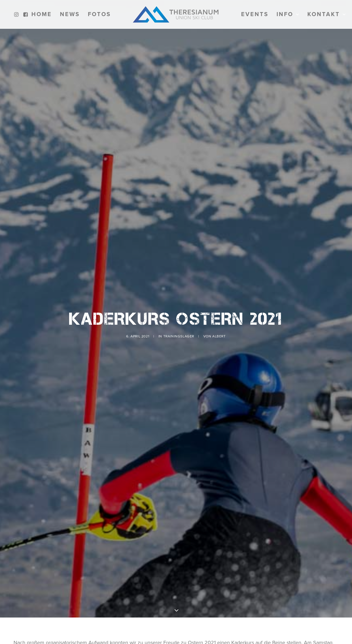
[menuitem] (17, 14)
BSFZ (141, 614)
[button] (17, 14)
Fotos (99, 14)
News (70, 14)
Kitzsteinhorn (199, 614)
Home (42, 14)
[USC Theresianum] (176, 14)
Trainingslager (179, 313)
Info (288, 14)
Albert (219, 313)
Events (255, 14)
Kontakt (327, 14)
